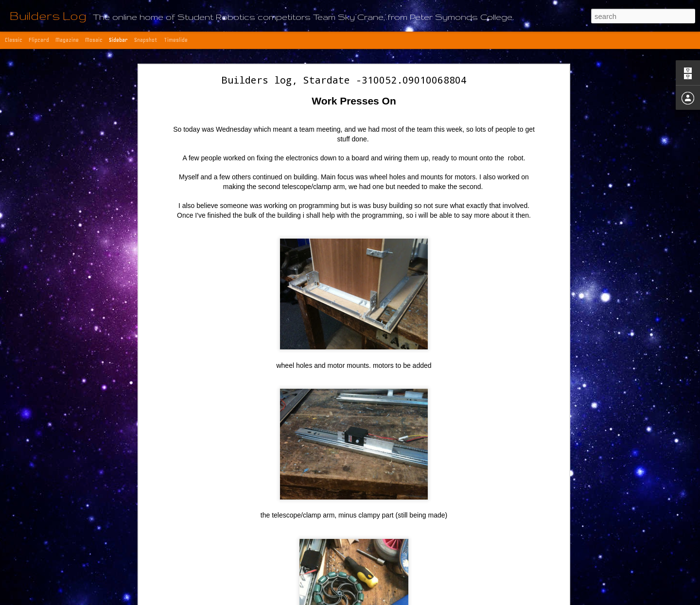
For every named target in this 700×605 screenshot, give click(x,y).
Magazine (67, 40)
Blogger (412, 600)
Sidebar (118, 40)
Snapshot (146, 40)
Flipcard (39, 40)
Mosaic (94, 40)
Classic (14, 40)
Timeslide (176, 40)
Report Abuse (441, 600)
